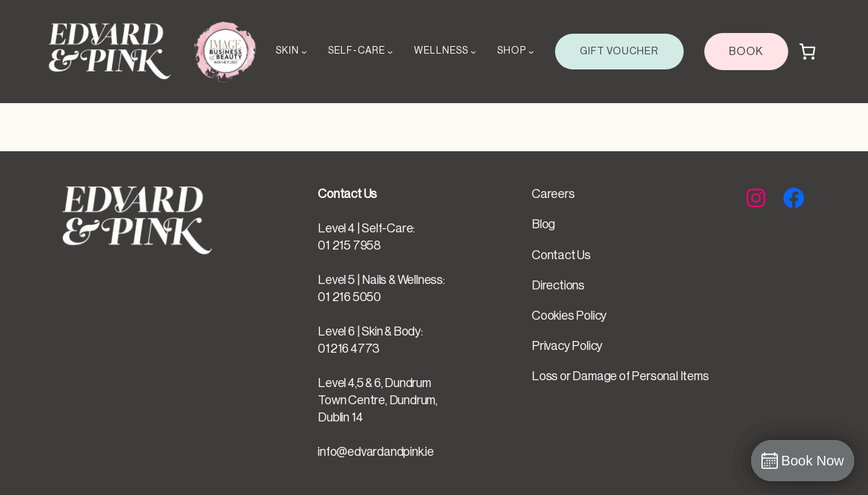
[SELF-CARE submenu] (390, 52)
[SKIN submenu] (304, 52)
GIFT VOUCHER (619, 51)
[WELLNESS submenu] (473, 52)
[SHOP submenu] (531, 52)
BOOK (746, 52)
